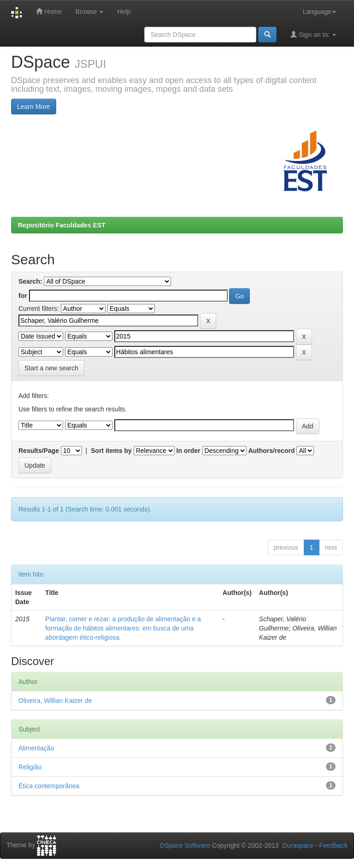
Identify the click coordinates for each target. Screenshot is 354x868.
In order (189, 451)
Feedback (333, 845)
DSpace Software (185, 845)
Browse (90, 12)
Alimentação (36, 748)
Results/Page (39, 451)
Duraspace (298, 845)
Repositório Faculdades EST (62, 225)
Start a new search (51, 368)
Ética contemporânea (49, 786)
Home (49, 11)
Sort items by (111, 451)
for (23, 296)
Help (124, 12)
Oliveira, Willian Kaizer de (55, 701)
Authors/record (271, 451)
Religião (30, 767)
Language (319, 12)
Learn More (34, 107)
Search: (30, 281)
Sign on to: (313, 34)
